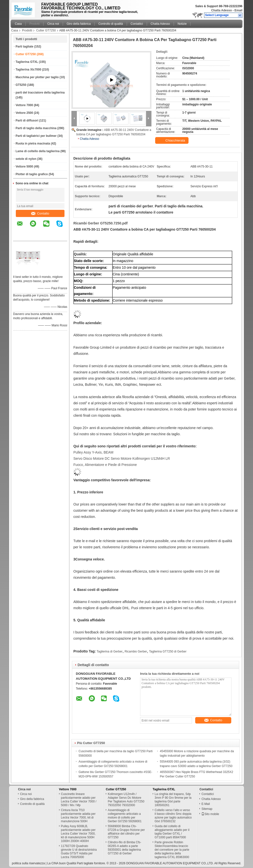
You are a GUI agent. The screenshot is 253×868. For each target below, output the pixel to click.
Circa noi (53, 24)
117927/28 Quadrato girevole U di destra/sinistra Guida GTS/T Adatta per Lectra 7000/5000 (79, 852)
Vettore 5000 (24, 167)
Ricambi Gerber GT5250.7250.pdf (100, 223)
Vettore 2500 (24, 113)
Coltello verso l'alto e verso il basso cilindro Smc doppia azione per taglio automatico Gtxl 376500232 (173, 816)
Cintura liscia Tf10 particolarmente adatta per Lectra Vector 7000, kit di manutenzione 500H (78, 816)
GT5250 (21, 85)
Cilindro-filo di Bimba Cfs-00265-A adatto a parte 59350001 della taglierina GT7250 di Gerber (124, 848)
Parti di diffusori (27, 121)
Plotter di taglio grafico (32, 174)
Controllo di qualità (111, 24)
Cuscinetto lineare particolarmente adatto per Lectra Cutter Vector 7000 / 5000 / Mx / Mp (79, 800)
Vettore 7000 (24, 105)
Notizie (182, 24)
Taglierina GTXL (27, 62)
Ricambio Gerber (136, 651)
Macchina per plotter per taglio (37, 77)
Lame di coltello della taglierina (38, 151)
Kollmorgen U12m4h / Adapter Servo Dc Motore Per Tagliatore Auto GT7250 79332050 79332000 (126, 800)
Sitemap (207, 809)
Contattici (137, 24)
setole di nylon (26, 159)
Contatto (40, 213)
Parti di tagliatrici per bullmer (36, 136)
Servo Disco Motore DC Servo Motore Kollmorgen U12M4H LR (122, 458)
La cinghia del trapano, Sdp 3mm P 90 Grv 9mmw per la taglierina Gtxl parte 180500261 (173, 800)
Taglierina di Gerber (110, 651)
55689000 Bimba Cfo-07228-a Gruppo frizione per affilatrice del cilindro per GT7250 (126, 832)
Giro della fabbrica (79, 24)
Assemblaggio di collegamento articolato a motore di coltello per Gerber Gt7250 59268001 (125, 816)
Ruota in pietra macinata (33, 144)
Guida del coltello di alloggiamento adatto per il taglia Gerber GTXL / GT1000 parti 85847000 (172, 832)
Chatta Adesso (222, 10)
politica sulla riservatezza (28, 863)
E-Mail (206, 804)
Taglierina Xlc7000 (28, 70)
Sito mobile (210, 814)
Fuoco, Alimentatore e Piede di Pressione (105, 465)
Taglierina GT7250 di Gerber (168, 651)
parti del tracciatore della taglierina (40, 93)
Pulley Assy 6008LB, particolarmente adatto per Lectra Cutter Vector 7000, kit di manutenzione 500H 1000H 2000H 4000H (78, 834)
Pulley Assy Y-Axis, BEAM (93, 452)
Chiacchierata (172, 141)
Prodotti (34, 24)
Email (238, 10)
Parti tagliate (24, 47)
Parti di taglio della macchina (36, 128)
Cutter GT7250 (46, 30)
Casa (18, 24)
